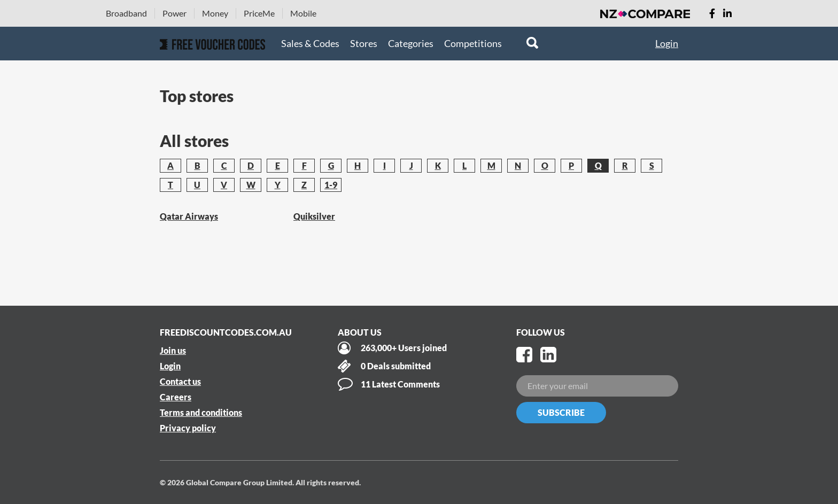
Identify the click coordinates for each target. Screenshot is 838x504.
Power (174, 13)
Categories (411, 43)
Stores (364, 43)
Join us (173, 350)
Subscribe (561, 412)
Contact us (180, 381)
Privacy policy (188, 428)
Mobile (303, 13)
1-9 (331, 185)
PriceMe (259, 13)
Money (215, 13)
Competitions (473, 43)
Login (667, 43)
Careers (176, 397)
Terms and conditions (201, 412)
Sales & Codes (310, 43)
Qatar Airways (189, 216)
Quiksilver (314, 216)
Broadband (126, 13)
